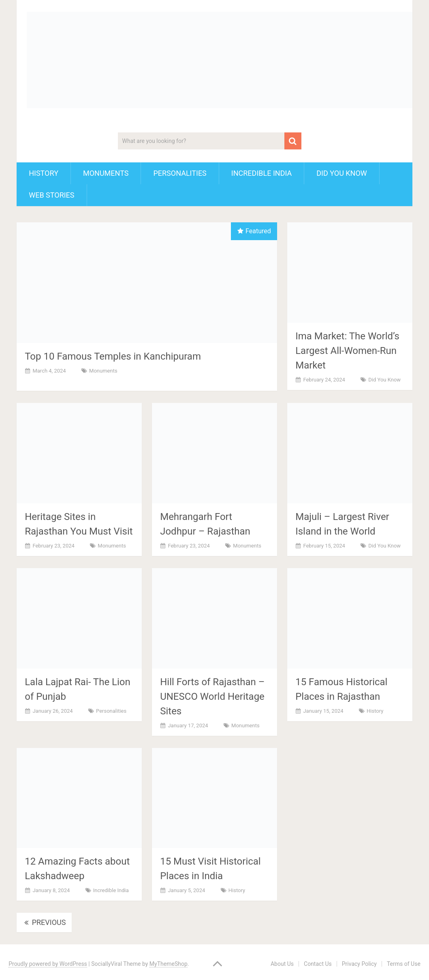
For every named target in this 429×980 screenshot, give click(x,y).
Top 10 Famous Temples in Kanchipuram (113, 356)
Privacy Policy (359, 964)
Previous (44, 922)
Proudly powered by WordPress (48, 964)
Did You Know (342, 173)
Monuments (106, 173)
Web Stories (51, 195)
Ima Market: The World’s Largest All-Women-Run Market (347, 351)
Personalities (180, 173)
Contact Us (318, 964)
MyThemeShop (169, 964)
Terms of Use (404, 964)
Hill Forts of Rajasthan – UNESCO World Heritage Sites (212, 697)
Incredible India (261, 173)
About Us (282, 964)
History (44, 173)
